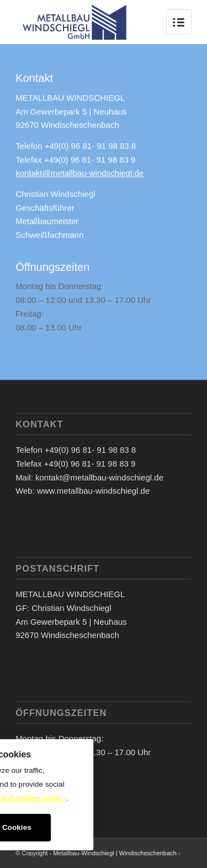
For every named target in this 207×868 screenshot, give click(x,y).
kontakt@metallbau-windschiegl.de (79, 174)
